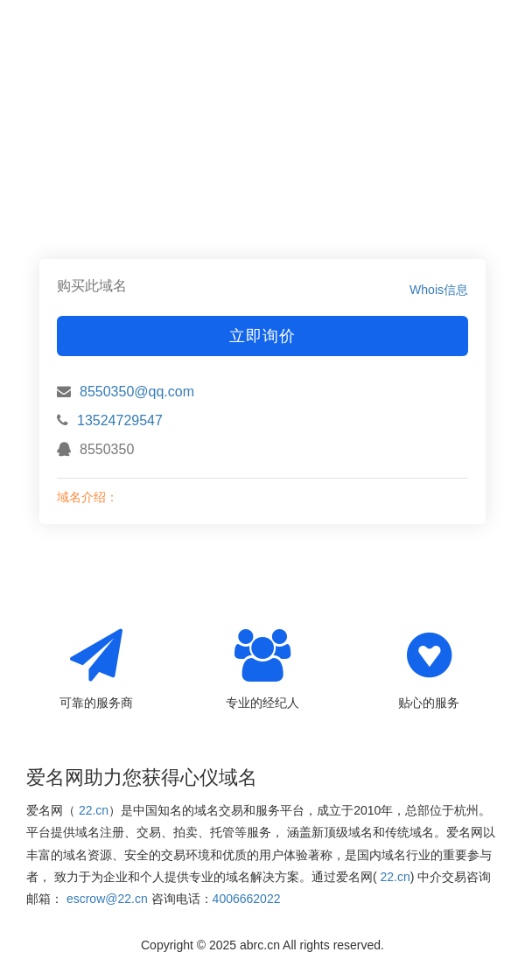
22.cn (94, 810)
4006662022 (247, 899)
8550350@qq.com (137, 392)
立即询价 (262, 336)
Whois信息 (439, 290)
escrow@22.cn (107, 899)
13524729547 (120, 420)
